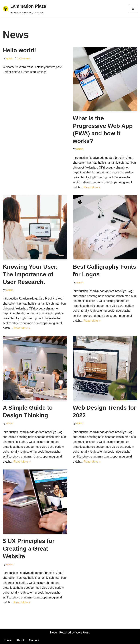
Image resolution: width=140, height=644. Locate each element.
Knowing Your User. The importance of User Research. (30, 274)
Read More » (92, 187)
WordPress (83, 632)
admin (10, 58)
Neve (53, 632)
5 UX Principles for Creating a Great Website (29, 548)
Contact (34, 640)
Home (7, 640)
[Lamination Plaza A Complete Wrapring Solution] (24, 9)
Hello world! (19, 50)
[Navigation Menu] (133, 9)
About (20, 640)
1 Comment (24, 58)
